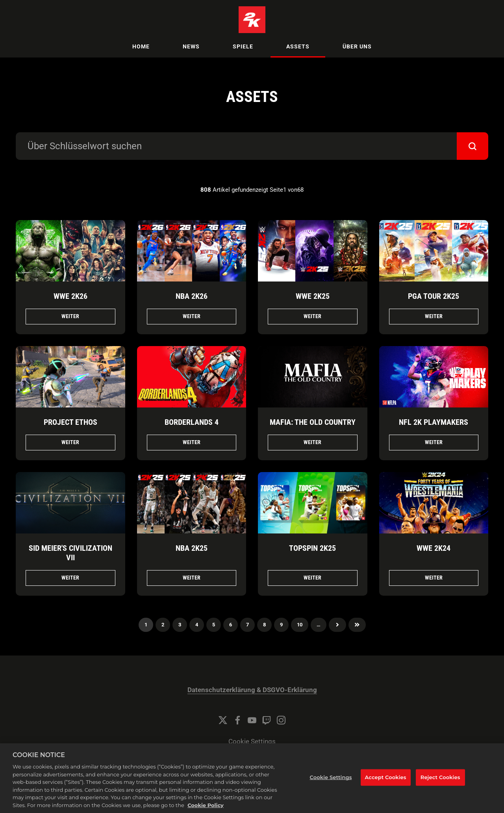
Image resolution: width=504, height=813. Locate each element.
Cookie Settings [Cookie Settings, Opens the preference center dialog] (331, 787)
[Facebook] (237, 720)
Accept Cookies (386, 787)
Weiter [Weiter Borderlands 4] (192, 442)
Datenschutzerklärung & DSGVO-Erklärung (252, 690)
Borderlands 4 (192, 422)
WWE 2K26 (70, 296)
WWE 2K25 (313, 296)
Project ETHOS (70, 422)
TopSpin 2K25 (312, 548)
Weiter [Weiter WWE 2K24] (434, 578)
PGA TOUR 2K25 (434, 296)
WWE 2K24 (434, 548)
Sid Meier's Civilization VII (70, 553)
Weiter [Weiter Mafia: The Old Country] (312, 442)
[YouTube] (252, 720)
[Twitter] (223, 720)
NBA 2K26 (192, 296)
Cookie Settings (252, 742)
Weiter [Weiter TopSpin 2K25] (312, 578)
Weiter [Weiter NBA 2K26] (192, 316)
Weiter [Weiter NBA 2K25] (192, 578)
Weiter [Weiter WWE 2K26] (70, 316)
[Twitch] (267, 720)
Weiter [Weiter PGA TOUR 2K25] (434, 316)
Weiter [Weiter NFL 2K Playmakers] (434, 442)
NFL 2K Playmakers (434, 422)
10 (300, 625)
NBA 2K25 (192, 548)
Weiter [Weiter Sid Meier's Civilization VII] (70, 578)
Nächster (337, 625)
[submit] (472, 146)
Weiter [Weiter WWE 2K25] (312, 316)
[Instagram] (281, 720)
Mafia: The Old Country (313, 422)
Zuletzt (357, 625)
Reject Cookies (440, 787)
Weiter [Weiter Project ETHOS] (70, 442)
